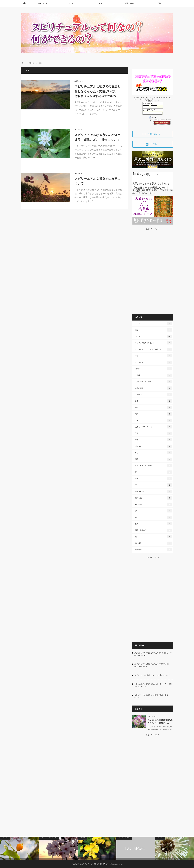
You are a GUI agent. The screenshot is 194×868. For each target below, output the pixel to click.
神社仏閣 (154, 504)
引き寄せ (154, 446)
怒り (154, 453)
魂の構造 (154, 550)
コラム (154, 336)
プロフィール (42, 3)
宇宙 (154, 440)
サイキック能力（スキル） (154, 343)
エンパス (154, 323)
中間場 (154, 375)
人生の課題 (154, 388)
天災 (154, 420)
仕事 (154, 401)
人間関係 (154, 395)
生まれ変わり (154, 491)
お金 (154, 330)
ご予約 (158, 3)
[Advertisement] (153, 270)
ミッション (154, 362)
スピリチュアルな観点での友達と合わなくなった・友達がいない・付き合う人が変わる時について (97, 91)
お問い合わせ (129, 3)
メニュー (71, 3)
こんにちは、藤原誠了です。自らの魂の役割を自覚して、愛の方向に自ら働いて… (160, 729)
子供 (154, 433)
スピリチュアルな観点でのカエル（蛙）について (152, 675)
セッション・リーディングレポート (154, 349)
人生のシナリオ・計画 (154, 382)
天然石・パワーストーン (154, 427)
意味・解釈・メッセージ (154, 466)
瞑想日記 (154, 498)
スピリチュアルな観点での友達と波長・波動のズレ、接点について (97, 137)
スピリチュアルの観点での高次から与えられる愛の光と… (160, 721)
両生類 (154, 369)
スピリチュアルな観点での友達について (97, 181)
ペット (154, 356)
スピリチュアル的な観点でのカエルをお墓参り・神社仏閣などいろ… (153, 654)
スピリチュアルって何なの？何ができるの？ (95, 864)
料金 (100, 3)
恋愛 (154, 459)
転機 (154, 524)
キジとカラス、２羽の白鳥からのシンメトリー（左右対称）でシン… (153, 685)
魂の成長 (154, 543)
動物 (154, 407)
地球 (154, 414)
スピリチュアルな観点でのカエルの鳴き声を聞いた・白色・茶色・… (152, 665)
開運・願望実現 (154, 530)
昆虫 (154, 479)
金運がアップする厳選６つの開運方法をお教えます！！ (152, 696)
